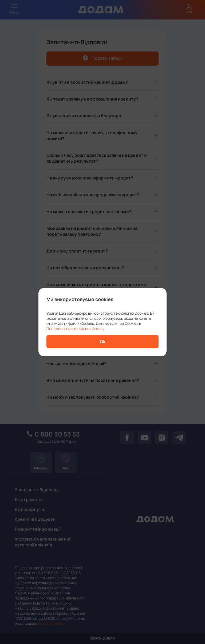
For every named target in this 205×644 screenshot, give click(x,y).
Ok (103, 342)
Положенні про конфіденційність (75, 328)
